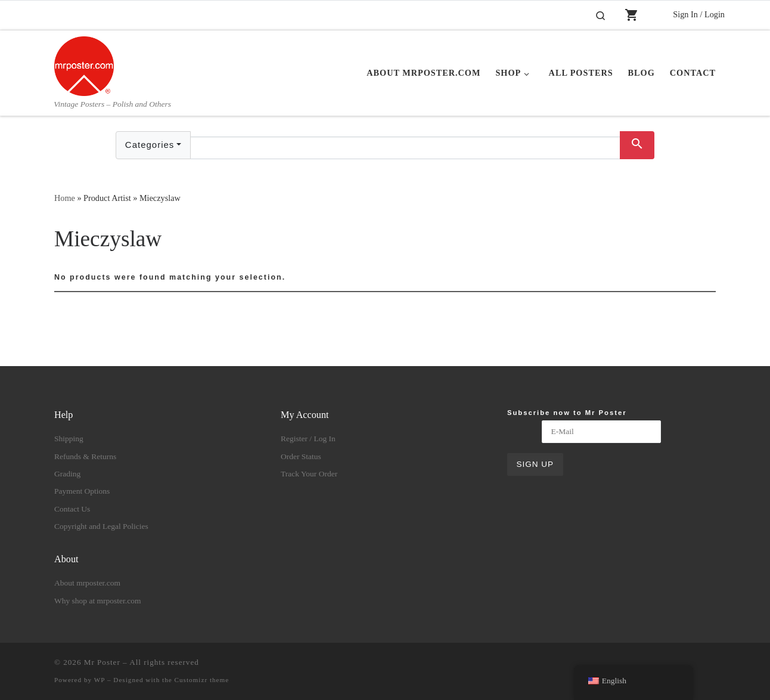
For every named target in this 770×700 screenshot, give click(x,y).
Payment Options (82, 491)
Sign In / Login (699, 14)
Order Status (301, 456)
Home (65, 198)
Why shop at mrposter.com (97, 601)
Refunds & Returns (85, 456)
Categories (150, 145)
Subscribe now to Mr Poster (567, 413)
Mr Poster (102, 662)
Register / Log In (308, 439)
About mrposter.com (87, 583)
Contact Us (72, 509)
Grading (67, 474)
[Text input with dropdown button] (405, 148)
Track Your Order (309, 474)
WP (100, 680)
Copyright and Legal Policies (101, 526)
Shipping (69, 439)
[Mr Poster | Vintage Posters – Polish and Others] (84, 64)
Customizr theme (202, 680)
